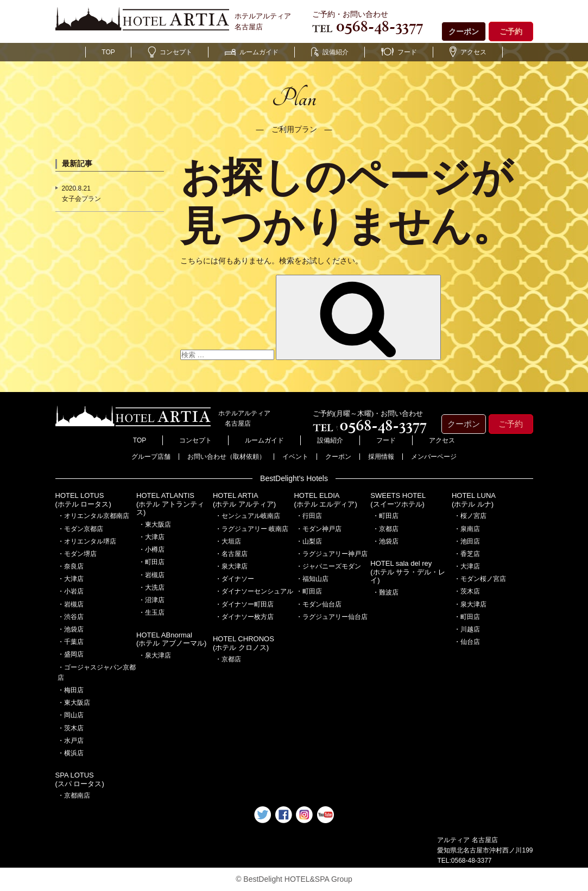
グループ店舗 (151, 457)
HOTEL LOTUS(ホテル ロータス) (83, 500)
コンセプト (170, 52)
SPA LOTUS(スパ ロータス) (80, 779)
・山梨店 (309, 541)
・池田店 (467, 541)
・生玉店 (151, 612)
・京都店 (228, 659)
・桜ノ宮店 (470, 516)
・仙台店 (467, 642)
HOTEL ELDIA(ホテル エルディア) (325, 500)
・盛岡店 (71, 654)
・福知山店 (312, 579)
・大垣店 (228, 541)
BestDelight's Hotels (294, 478)
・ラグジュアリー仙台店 (332, 617)
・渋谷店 (71, 617)
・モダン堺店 (77, 554)
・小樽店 (151, 549)
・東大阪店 (74, 703)
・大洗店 (151, 587)
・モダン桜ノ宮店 (480, 579)
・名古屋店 (231, 554)
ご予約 (511, 31)
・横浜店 (71, 753)
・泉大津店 (155, 655)
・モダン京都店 (80, 529)
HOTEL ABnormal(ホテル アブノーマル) (171, 639)
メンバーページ (434, 457)
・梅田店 (71, 690)
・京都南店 (74, 795)
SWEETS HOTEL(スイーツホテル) (398, 500)
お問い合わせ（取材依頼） (226, 457)
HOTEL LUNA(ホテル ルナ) (474, 500)
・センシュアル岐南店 (248, 516)
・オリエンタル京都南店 (93, 516)
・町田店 (151, 562)
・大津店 (71, 579)
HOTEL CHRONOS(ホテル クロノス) (244, 643)
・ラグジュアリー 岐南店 (252, 529)
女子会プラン (81, 199)
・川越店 (467, 629)
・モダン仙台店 (319, 604)
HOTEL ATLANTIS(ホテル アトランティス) (170, 504)
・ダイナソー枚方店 (244, 617)
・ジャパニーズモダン (328, 566)
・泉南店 (467, 529)
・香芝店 (467, 554)
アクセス (468, 52)
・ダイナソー (235, 579)
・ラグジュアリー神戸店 (332, 554)
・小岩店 (71, 591)
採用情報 (381, 457)
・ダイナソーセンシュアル (254, 591)
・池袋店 (71, 629)
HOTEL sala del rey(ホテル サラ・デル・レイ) (408, 572)
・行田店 (309, 516)
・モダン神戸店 (319, 529)
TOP (108, 52)
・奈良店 (71, 566)
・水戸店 (71, 741)
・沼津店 (151, 600)
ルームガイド (252, 52)
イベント (295, 457)
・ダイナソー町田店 (244, 604)
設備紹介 (330, 52)
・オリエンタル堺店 (87, 541)
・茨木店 (71, 728)
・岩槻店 (71, 604)
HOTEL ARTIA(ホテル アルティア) (244, 500)
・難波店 (385, 592)
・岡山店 (71, 715)
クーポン (464, 31)
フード (399, 52)
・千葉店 (71, 642)
